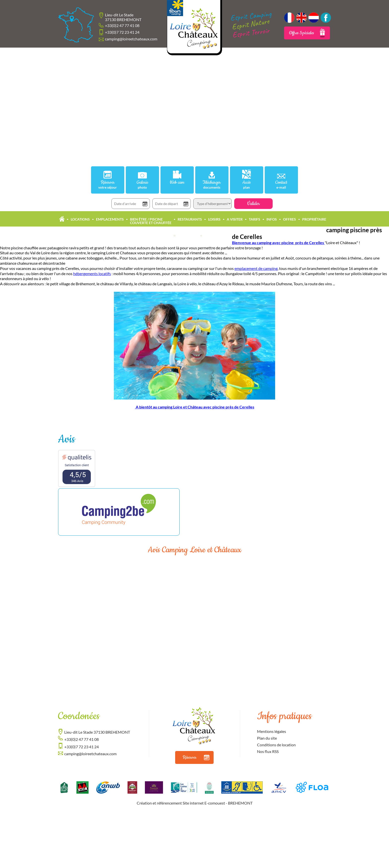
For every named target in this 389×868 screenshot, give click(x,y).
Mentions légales (272, 731)
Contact (281, 185)
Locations (80, 219)
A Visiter (235, 219)
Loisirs (214, 219)
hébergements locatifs (92, 274)
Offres (290, 219)
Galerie (142, 185)
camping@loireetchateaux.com (131, 39)
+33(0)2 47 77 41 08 (122, 25)
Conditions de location (276, 745)
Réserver (108, 185)
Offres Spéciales (307, 33)
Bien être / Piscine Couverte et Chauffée (151, 221)
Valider (253, 204)
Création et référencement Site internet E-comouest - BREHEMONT (195, 803)
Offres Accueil (218, 236)
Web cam (177, 183)
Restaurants (190, 219)
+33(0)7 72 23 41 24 (122, 32)
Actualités (188, 236)
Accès (247, 185)
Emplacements (110, 219)
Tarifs (255, 219)
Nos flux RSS (268, 751)
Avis (66, 439)
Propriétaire (314, 219)
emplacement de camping (256, 268)
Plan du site (267, 738)
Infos (272, 219)
